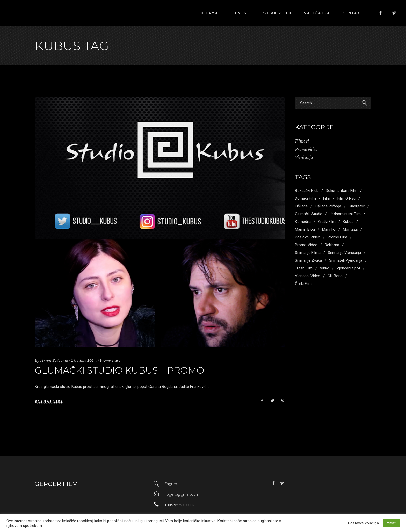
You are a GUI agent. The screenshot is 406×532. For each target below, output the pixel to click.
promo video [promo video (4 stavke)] (306, 245)
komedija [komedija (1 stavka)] (303, 222)
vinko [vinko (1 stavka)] (325, 268)
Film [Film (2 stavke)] (327, 198)
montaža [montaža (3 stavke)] (350, 229)
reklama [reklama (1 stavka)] (332, 245)
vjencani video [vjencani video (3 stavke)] (308, 276)
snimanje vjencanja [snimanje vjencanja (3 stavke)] (344, 253)
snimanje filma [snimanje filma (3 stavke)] (308, 253)
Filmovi (302, 141)
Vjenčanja (304, 157)
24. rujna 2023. (84, 360)
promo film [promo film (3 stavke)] (337, 237)
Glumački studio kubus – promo (119, 370)
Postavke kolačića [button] (363, 523)
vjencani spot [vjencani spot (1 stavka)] (348, 268)
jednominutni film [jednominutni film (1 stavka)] (345, 214)
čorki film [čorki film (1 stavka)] (303, 284)
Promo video (110, 360)
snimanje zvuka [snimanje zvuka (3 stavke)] (308, 260)
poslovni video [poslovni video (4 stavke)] (308, 237)
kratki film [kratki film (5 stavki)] (327, 222)
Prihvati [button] (391, 523)
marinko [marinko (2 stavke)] (329, 229)
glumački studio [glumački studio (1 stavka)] (309, 214)
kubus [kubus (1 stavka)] (348, 222)
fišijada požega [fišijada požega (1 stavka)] (328, 206)
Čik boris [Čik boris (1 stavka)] (335, 276)
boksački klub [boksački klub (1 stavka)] (307, 191)
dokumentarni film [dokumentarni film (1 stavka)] (342, 191)
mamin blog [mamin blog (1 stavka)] (305, 229)
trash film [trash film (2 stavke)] (304, 268)
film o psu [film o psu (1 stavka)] (346, 198)
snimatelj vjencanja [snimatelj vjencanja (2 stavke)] (346, 260)
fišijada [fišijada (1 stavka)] (301, 206)
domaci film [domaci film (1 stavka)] (305, 198)
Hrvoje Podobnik (54, 360)
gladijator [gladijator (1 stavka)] (357, 206)
